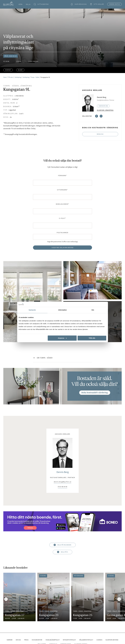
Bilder (20, 70)
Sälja (28, 4)
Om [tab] (93, 310)
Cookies (99, 640)
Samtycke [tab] (32, 310)
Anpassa (62, 338)
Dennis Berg (63, 472)
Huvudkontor (37, 640)
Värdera (114, 4)
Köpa (21, 4)
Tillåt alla (92, 338)
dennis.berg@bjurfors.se (62, 482)
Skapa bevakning (79, 4)
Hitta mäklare (97, 4)
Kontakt (8, 70)
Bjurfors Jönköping (105, 110)
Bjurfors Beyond (112, 640)
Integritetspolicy (69, 640)
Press (26, 640)
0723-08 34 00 (62, 487)
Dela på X (62, 552)
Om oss (18, 640)
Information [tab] (63, 310)
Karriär (10, 640)
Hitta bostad (41, 4)
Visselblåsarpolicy (53, 640)
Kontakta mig (103, 106)
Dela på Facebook (63, 545)
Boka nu (100, 134)
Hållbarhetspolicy (86, 640)
